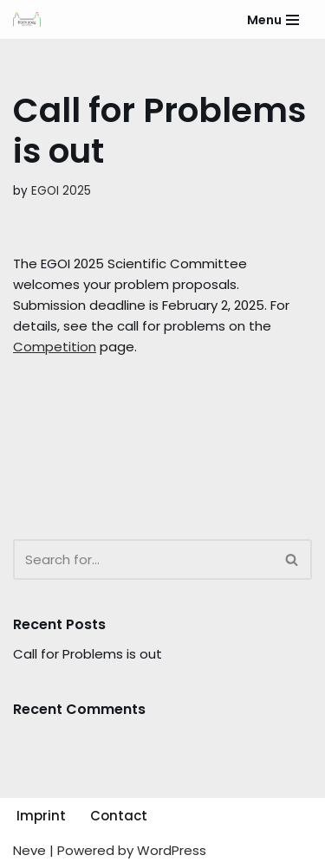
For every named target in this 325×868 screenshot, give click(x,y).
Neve (29, 850)
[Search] (143, 559)
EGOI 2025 (61, 191)
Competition (55, 347)
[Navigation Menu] (273, 20)
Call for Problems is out (88, 654)
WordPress (172, 850)
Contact (119, 816)
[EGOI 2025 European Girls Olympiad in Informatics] (27, 19)
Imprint (41, 816)
